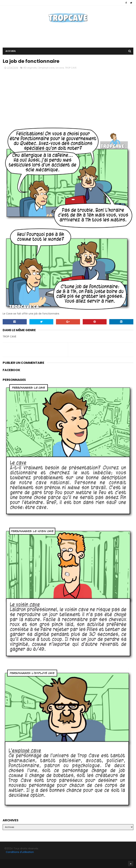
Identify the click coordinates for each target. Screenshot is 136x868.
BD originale (30, 68)
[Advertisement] (68, 36)
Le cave (60, 68)
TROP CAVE (71, 68)
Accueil (11, 51)
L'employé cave (46, 68)
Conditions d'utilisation (20, 852)
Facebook (4, 863)
